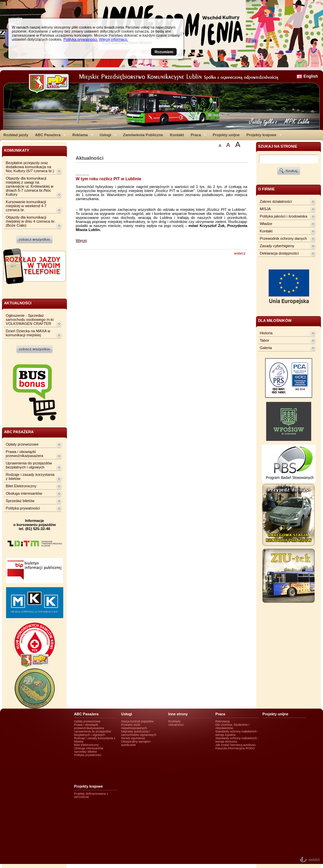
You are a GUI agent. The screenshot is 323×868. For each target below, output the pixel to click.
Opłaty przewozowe (22, 444)
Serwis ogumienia (133, 738)
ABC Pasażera (49, 135)
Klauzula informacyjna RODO (235, 748)
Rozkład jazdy (16, 135)
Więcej (81, 240)
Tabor (264, 340)
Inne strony (178, 714)
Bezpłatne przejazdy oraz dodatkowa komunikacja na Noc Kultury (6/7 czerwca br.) (30, 167)
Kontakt (177, 135)
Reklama (81, 135)
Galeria (266, 348)
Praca (197, 135)
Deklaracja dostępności (279, 253)
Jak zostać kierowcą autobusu (235, 745)
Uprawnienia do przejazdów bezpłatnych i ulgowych (29, 465)
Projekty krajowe (263, 135)
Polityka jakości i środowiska (283, 216)
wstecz (240, 253)
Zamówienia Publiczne (143, 135)
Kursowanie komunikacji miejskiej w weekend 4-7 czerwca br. (26, 206)
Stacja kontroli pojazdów (137, 721)
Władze (266, 224)
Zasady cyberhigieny (277, 246)
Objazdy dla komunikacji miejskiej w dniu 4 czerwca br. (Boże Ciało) (30, 221)
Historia (266, 333)
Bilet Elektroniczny (21, 486)
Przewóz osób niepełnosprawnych (134, 726)
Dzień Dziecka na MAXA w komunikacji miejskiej (28, 333)
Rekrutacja (223, 721)
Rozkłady (174, 721)
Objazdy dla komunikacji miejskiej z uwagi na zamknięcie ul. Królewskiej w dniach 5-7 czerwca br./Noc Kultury (30, 186)
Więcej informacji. (113, 39)
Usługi (106, 135)
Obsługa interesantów (24, 493)
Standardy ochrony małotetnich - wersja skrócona (237, 740)
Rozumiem (164, 52)
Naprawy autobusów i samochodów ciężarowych (139, 733)
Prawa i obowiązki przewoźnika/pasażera (24, 454)
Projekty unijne (226, 135)
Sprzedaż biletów (20, 501)
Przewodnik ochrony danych (283, 238)
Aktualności (176, 725)
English (311, 76)
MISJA (265, 209)
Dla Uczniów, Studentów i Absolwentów (232, 726)
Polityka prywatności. (81, 39)
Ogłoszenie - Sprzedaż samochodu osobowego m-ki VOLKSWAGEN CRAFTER (30, 319)
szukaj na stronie (278, 146)
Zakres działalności (276, 201)
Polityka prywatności (23, 508)
